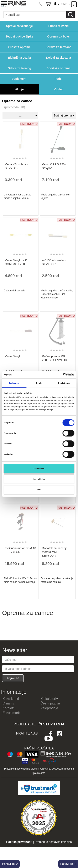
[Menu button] (4, 4)
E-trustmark (11, 713)
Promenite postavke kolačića (53, 842)
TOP (73, 851)
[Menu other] (75, 4)
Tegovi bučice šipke (19, 36)
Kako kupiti (11, 699)
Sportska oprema (58, 68)
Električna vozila (19, 58)
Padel (59, 79)
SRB (66, 4)
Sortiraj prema (64, 115)
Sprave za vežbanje (19, 26)
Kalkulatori (49, 699)
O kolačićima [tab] (64, 383)
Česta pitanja (50, 703)
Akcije (19, 89)
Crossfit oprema (19, 47)
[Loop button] (71, 15)
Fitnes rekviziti (59, 26)
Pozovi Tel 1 (68, 864)
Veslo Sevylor (14, 356)
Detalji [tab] (39, 383)
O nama (8, 703)
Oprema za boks (58, 36)
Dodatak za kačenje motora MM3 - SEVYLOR (55, 552)
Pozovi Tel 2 (10, 864)
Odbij (39, 490)
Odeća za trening (19, 68)
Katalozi (8, 708)
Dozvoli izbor (39, 479)
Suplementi (19, 79)
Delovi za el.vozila (59, 58)
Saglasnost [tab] (14, 383)
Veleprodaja (49, 708)
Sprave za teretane (58, 47)
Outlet (58, 89)
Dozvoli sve (39, 468)
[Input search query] (35, 15)
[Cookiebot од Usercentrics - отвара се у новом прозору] (56, 375)
